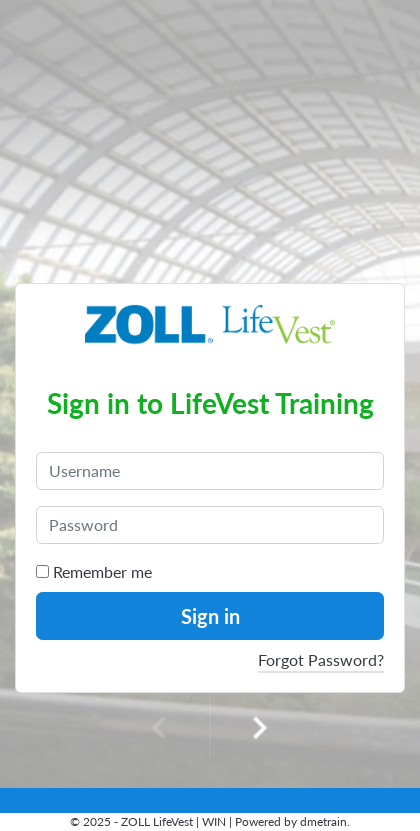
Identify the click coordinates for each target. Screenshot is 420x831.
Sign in (210, 616)
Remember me (94, 571)
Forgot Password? (321, 659)
